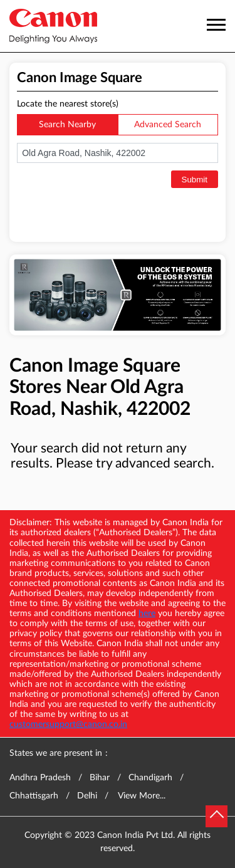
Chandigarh (150, 778)
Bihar (100, 778)
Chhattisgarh (34, 796)
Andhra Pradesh (40, 778)
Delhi (87, 796)
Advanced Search (168, 125)
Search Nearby (67, 125)
